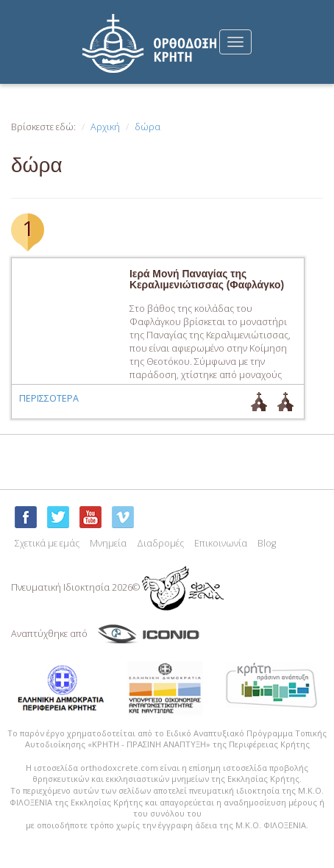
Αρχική (105, 127)
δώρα (148, 127)
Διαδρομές (160, 543)
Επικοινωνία (221, 543)
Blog (267, 543)
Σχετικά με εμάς (47, 543)
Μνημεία (108, 543)
